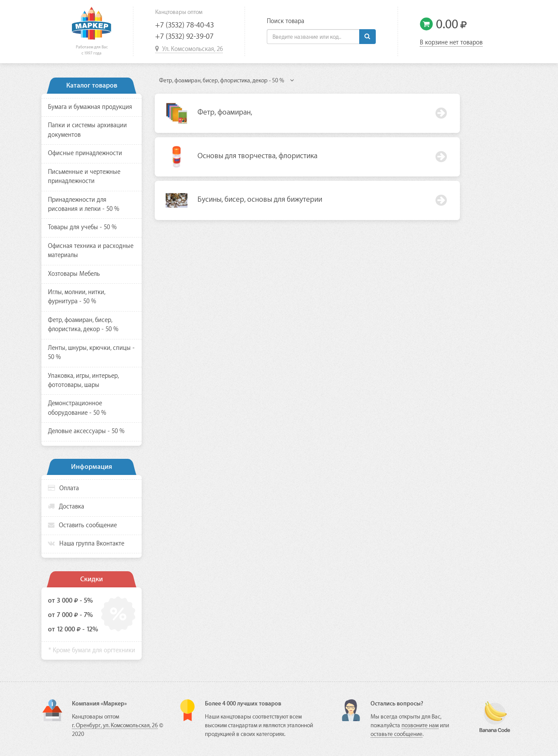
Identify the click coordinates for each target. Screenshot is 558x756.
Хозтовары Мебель (74, 274)
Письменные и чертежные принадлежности (84, 177)
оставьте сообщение (396, 734)
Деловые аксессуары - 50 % (86, 431)
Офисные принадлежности (85, 153)
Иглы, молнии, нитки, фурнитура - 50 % (77, 297)
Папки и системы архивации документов (87, 130)
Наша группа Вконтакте (86, 544)
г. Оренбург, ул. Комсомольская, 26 (115, 725)
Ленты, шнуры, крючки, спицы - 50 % (91, 353)
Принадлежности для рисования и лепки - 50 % (84, 205)
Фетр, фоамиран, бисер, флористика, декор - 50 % (83, 325)
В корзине (451, 43)
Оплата (63, 488)
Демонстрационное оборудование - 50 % (77, 408)
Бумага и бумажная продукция (90, 107)
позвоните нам (420, 725)
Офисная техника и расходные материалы (91, 251)
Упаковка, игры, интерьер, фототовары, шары (83, 381)
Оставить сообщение (82, 525)
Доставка (66, 507)
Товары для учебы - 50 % (82, 227)
